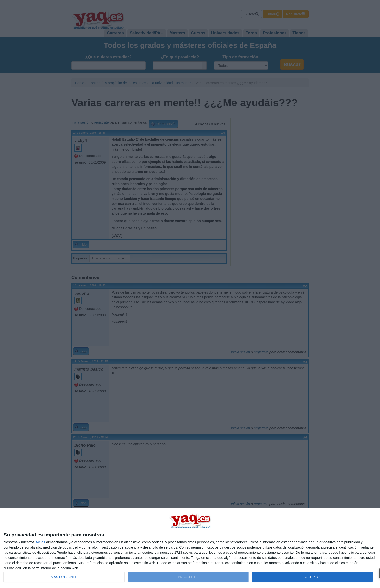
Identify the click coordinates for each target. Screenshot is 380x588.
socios (40, 542)
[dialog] (190, 548)
